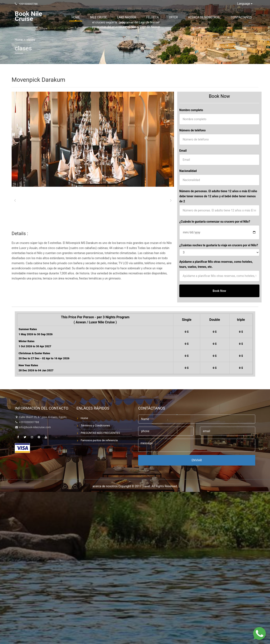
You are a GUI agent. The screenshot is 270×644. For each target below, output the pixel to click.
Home (116, 17)
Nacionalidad (188, 171)
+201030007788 (26, 4)
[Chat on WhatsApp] (259, 633)
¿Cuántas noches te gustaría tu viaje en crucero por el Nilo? (219, 245)
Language (245, 4)
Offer (189, 17)
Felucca (174, 17)
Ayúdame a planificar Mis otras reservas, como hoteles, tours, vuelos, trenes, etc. (216, 264)
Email (183, 151)
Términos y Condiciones (95, 425)
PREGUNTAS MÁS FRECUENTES (100, 433)
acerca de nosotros (213, 17)
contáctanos (244, 17)
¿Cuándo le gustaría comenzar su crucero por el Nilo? (215, 222)
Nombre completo (191, 110)
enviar (197, 460)
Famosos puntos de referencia (99, 440)
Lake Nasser (155, 17)
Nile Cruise (133, 17)
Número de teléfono (192, 130)
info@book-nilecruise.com (35, 427)
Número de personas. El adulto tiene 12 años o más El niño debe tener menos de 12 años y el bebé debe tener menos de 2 (218, 196)
